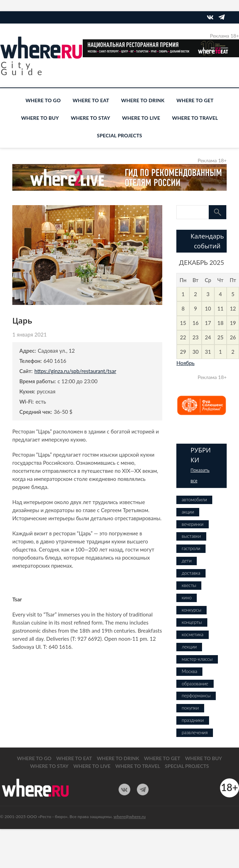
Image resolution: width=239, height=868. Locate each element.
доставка (191, 573)
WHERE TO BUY (40, 118)
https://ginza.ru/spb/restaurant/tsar (75, 371)
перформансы (196, 696)
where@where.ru (130, 817)
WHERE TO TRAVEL (195, 118)
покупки (190, 708)
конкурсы (191, 610)
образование (195, 684)
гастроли (191, 548)
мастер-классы (197, 659)
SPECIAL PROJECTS (119, 135)
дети (187, 561)
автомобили (194, 500)
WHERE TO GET (195, 100)
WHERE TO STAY (90, 118)
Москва (189, 671)
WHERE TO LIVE (141, 118)
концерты (192, 622)
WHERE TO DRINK (143, 100)
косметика (192, 634)
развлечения (195, 732)
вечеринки (193, 524)
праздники (193, 720)
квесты (189, 585)
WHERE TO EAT (91, 100)
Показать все (200, 475)
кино (187, 598)
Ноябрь (185, 363)
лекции (189, 647)
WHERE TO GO (43, 100)
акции (188, 512)
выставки (191, 536)
